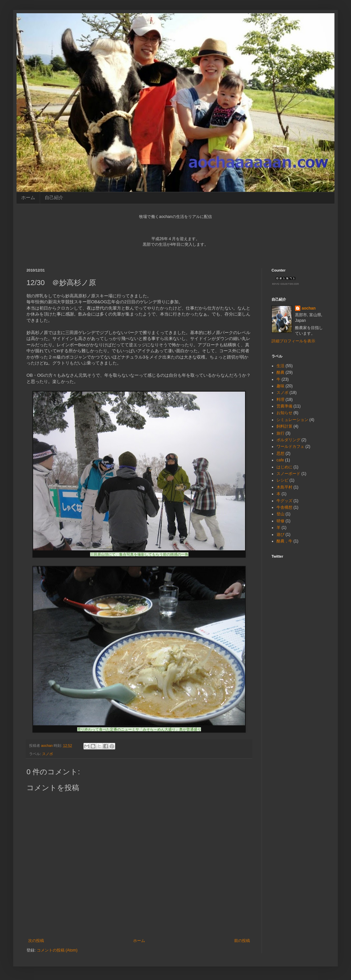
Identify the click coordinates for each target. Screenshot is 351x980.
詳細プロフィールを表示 (293, 341)
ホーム (28, 197)
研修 (280, 521)
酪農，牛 (284, 541)
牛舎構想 (284, 507)
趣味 (280, 386)
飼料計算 (284, 426)
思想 (280, 453)
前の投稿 (242, 941)
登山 (280, 514)
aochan (309, 308)
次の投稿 (36, 941)
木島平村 (284, 487)
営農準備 (284, 406)
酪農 (280, 372)
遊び (280, 534)
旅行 (280, 433)
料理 (280, 400)
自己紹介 (54, 197)
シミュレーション (292, 420)
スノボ (48, 754)
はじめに (284, 467)
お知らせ (284, 413)
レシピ (282, 480)
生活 (280, 366)
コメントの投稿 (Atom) (57, 950)
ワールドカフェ (290, 447)
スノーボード (288, 474)
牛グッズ (284, 501)
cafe (280, 460)
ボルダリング (288, 440)
